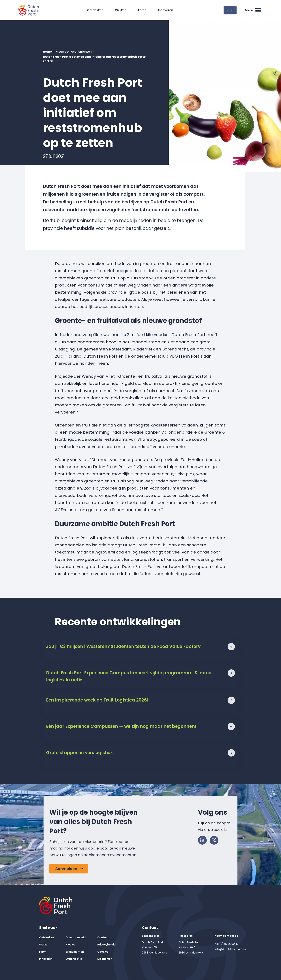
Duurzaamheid (76, 937)
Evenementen (75, 952)
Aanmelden (66, 869)
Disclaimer (105, 959)
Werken (122, 10)
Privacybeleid (106, 945)
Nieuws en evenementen (74, 52)
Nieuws (70, 945)
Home (48, 52)
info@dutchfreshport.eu (230, 949)
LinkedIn (203, 839)
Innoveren (166, 10)
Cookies (103, 952)
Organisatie (74, 959)
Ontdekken (96, 10)
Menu (253, 10)
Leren (143, 10)
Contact (103, 937)
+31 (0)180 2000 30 (227, 944)
